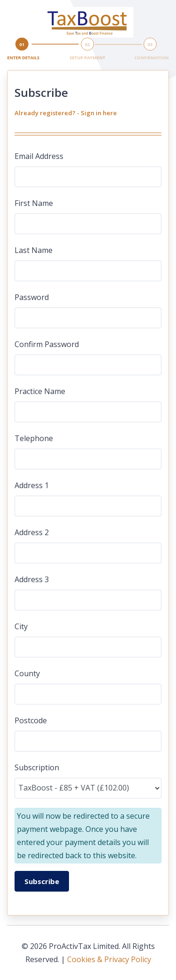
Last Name (34, 250)
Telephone (34, 438)
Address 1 (32, 485)
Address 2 (32, 532)
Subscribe (42, 881)
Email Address (39, 156)
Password (32, 297)
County (27, 673)
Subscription (37, 767)
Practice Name (40, 391)
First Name (34, 203)
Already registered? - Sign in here (66, 113)
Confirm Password (47, 344)
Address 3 (32, 579)
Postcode (31, 720)
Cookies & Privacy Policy (109, 959)
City (21, 626)
